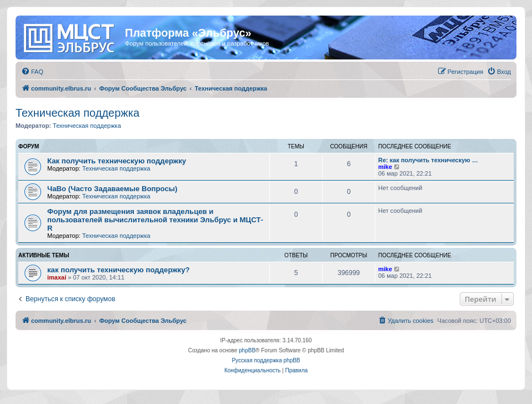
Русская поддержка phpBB (266, 360)
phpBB (247, 350)
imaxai (57, 277)
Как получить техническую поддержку (117, 161)
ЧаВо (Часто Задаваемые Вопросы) (112, 189)
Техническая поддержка (77, 113)
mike (385, 167)
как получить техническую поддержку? (119, 270)
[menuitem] (32, 72)
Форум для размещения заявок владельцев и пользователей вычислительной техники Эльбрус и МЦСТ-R (155, 220)
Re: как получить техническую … (428, 160)
